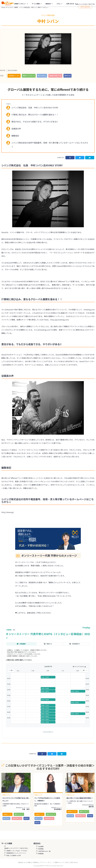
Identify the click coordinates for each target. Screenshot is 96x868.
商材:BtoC (26, 818)
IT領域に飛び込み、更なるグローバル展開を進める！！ (35, 115)
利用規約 (35, 862)
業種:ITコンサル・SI (29, 76)
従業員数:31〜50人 (39, 814)
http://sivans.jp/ (8, 512)
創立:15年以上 (42, 76)
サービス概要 (36, 4)
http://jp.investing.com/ (60, 320)
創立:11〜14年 (38, 818)
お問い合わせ (70, 4)
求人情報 (28, 862)
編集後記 (15, 136)
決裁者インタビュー (20, 4)
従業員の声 (16, 129)
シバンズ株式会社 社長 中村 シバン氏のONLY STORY (35, 108)
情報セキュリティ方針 (61, 862)
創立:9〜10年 (70, 816)
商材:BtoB (67, 76)
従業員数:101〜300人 (72, 812)
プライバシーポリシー (46, 862)
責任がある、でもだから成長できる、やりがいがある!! (35, 122)
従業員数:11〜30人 (14, 76)
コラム (58, 4)
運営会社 (48, 4)
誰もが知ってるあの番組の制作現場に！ (80, 798)
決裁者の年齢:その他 (55, 76)
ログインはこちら (85, 7)
